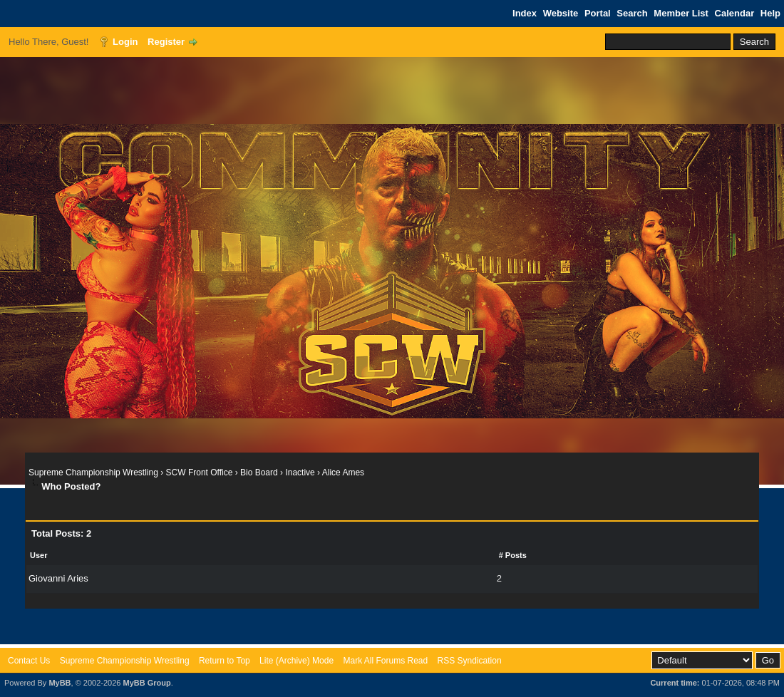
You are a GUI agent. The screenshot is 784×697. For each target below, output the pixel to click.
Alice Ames (343, 473)
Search (632, 13)
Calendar (735, 13)
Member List (681, 13)
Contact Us (29, 661)
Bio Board (259, 473)
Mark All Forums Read (385, 661)
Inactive (300, 473)
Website (561, 13)
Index (525, 13)
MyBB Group (146, 683)
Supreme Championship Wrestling (93, 473)
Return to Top (225, 661)
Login (125, 42)
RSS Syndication (470, 661)
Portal (598, 13)
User (38, 555)
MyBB (60, 683)
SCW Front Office (200, 473)
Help (770, 13)
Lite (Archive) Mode (296, 661)
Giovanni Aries (58, 578)
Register (166, 42)
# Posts (513, 555)
